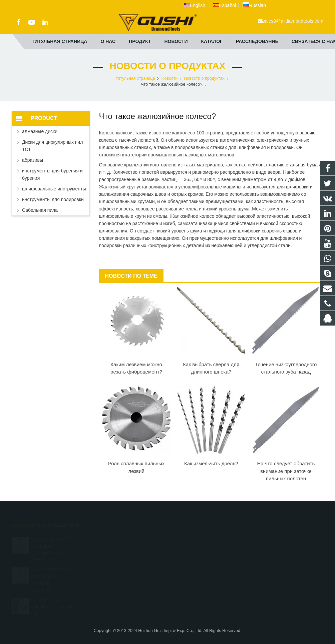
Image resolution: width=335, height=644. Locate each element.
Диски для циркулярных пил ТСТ (52, 146)
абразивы (33, 160)
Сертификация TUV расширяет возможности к (53, 539)
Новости (169, 78)
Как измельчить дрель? (211, 463)
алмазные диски (40, 131)
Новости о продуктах (168, 66)
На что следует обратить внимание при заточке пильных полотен (286, 471)
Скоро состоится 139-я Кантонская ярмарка (55, 570)
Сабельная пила (40, 210)
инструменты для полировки (53, 199)
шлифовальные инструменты (54, 189)
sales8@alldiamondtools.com (293, 21)
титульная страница (135, 78)
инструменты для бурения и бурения (52, 174)
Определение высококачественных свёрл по (54, 600)
